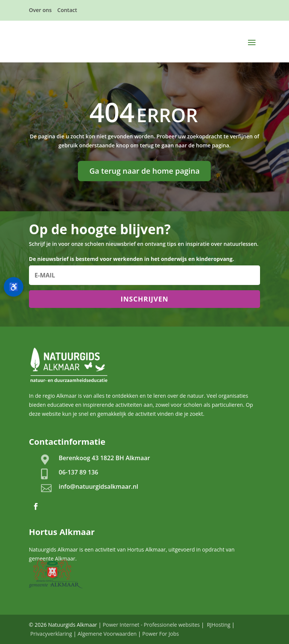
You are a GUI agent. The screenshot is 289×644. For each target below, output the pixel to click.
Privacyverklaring (51, 634)
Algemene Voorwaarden (107, 634)
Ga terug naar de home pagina (144, 171)
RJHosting (218, 625)
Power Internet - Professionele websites (151, 625)
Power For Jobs (160, 634)
